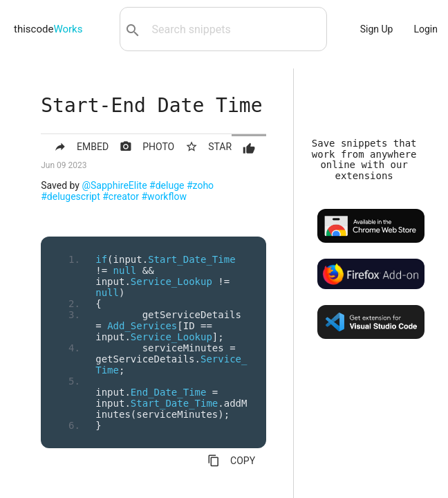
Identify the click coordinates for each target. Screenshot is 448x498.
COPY (231, 461)
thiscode (48, 29)
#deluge (167, 185)
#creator (121, 196)
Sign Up (377, 29)
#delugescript (71, 196)
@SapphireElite (114, 185)
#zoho (200, 185)
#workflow (164, 196)
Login (426, 29)
